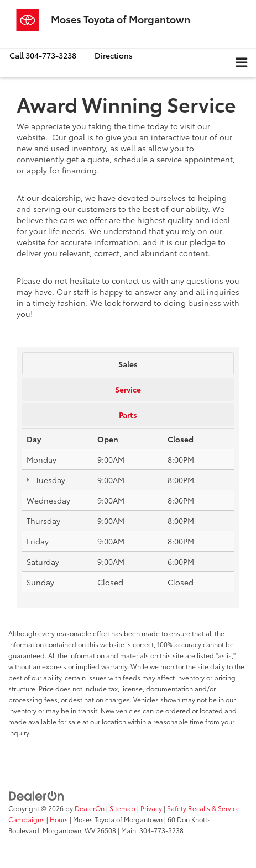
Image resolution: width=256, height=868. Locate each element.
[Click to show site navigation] (241, 63)
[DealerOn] (36, 795)
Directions (114, 55)
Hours (59, 819)
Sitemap (122, 808)
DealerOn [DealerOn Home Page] (90, 808)
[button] (43, 55)
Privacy (151, 808)
